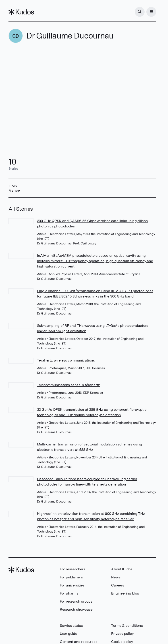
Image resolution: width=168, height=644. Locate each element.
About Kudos (122, 569)
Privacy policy (122, 634)
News (116, 577)
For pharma (69, 593)
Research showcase (76, 609)
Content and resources (79, 642)
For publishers (71, 577)
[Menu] (151, 12)
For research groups (76, 601)
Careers (118, 585)
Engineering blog (125, 593)
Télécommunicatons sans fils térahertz (69, 385)
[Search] (140, 12)
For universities (72, 585)
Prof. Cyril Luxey (85, 243)
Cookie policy (122, 642)
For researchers (73, 569)
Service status (71, 626)
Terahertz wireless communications (66, 360)
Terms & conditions (127, 626)
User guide (68, 634)
